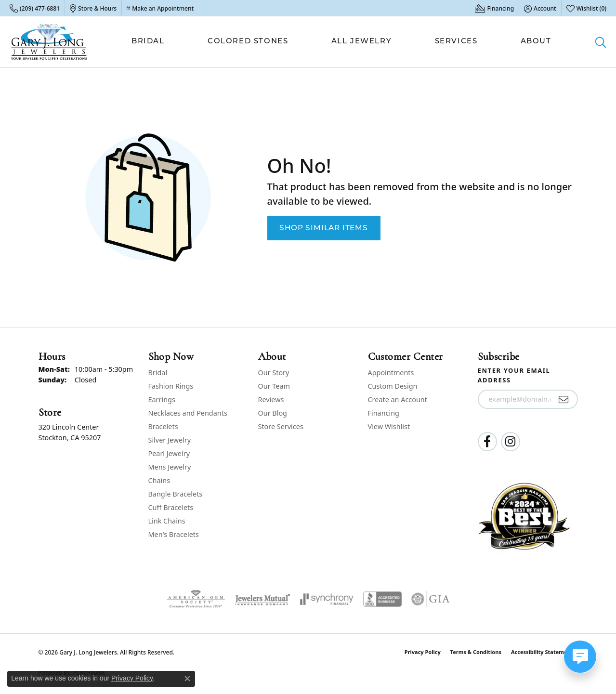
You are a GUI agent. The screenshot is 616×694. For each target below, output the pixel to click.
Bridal (148, 42)
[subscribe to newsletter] (564, 399)
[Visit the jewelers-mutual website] (263, 599)
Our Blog (273, 413)
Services (456, 42)
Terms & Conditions (476, 652)
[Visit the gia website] (431, 599)
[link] (35, 8)
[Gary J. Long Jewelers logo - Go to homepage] (49, 42)
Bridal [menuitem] (158, 373)
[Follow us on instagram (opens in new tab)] (511, 442)
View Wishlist (389, 426)
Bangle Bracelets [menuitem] (176, 494)
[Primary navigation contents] (341, 42)
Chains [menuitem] (159, 480)
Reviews (271, 399)
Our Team (274, 386)
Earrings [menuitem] (162, 399)
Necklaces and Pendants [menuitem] (188, 413)
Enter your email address (514, 375)
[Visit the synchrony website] (327, 599)
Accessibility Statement (542, 652)
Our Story (274, 373)
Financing (384, 413)
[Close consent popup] (187, 679)
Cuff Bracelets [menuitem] (171, 507)
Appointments (391, 373)
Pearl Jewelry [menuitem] (169, 453)
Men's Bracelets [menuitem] (174, 534)
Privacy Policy (423, 652)
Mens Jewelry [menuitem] (170, 467)
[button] (540, 8)
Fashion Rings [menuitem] (171, 386)
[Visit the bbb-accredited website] (382, 599)
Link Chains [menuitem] (167, 521)
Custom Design (393, 386)
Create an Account (398, 399)
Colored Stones (248, 42)
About (536, 42)
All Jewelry (362, 42)
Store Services (281, 426)
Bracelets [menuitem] (163, 426)
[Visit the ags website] (196, 599)
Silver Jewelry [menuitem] (170, 440)
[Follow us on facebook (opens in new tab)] (487, 442)
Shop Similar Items (323, 228)
